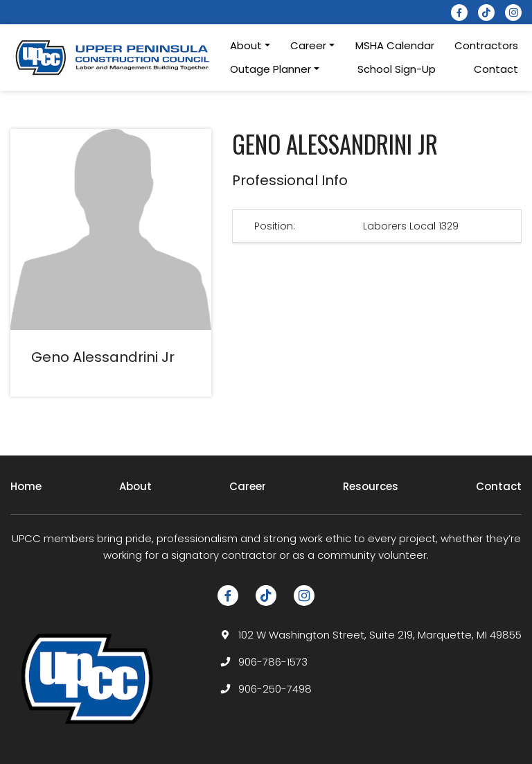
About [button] (246, 45)
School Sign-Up (397, 69)
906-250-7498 (275, 689)
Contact (496, 69)
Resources (371, 486)
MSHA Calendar (395, 45)
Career (248, 486)
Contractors (486, 45)
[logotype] (113, 57)
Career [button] (308, 45)
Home (26, 486)
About (135, 486)
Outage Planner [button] (271, 69)
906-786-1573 (273, 662)
